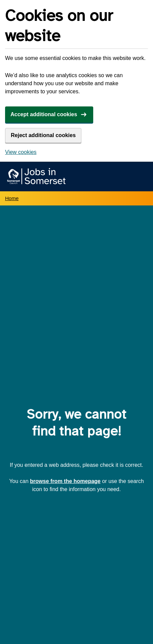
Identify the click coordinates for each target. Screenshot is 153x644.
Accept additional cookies (44, 114)
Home (12, 198)
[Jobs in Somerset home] (35, 176)
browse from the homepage (65, 481)
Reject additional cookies (43, 135)
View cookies (21, 152)
